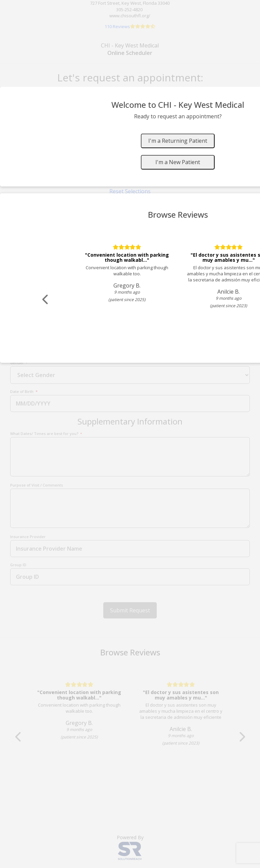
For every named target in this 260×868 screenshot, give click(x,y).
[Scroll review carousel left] (46, 300)
